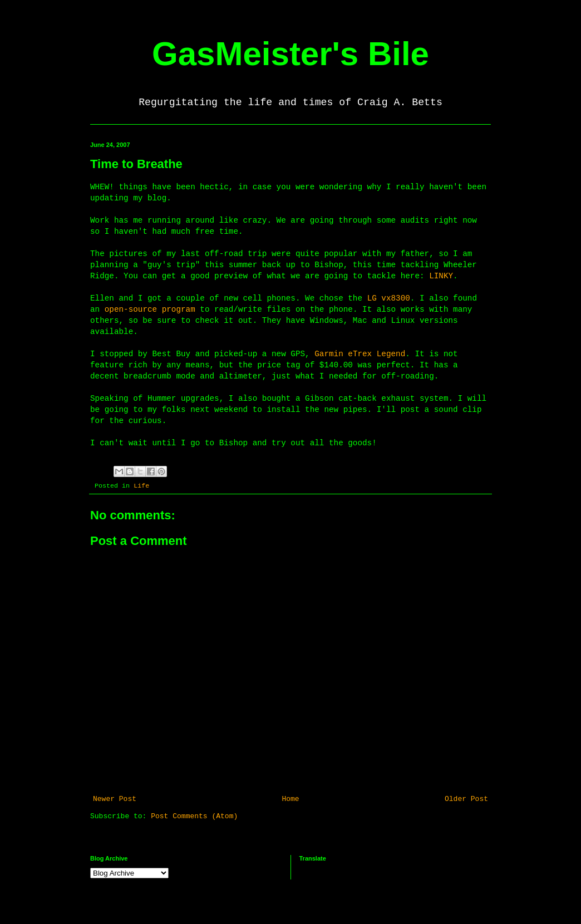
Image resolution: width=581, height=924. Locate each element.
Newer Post (115, 799)
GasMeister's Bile (290, 54)
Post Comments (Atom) (194, 816)
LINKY (441, 276)
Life (141, 486)
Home (290, 799)
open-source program (150, 309)
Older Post (466, 799)
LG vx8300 (389, 298)
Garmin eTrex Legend (360, 354)
